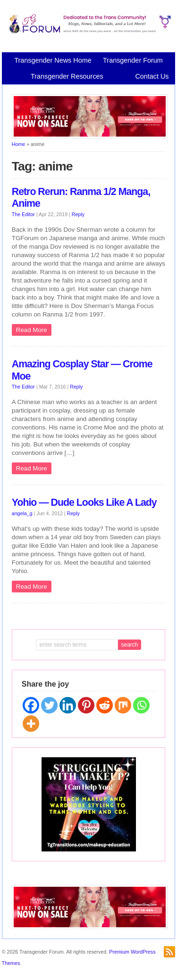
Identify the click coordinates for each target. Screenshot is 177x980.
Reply (78, 214)
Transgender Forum (133, 60)
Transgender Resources (67, 76)
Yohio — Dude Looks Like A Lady (84, 502)
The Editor (23, 214)
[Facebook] (31, 705)
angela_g (22, 513)
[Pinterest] (86, 705)
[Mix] (123, 705)
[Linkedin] (68, 705)
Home (18, 144)
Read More (32, 330)
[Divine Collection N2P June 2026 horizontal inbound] (90, 137)
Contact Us (152, 76)
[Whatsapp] (141, 705)
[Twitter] (49, 705)
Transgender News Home (53, 60)
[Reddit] (105, 705)
